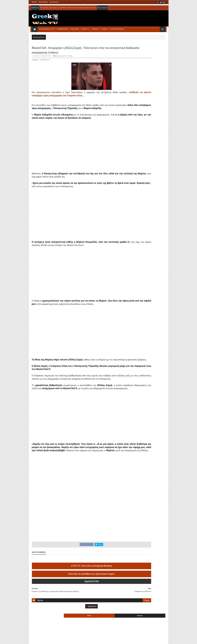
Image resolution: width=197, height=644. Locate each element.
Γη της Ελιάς (44, 7)
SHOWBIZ (75, 28)
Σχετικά (34, 2)
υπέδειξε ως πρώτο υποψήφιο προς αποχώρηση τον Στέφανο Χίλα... (69, 105)
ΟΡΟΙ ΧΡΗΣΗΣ (44, 640)
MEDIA (95, 28)
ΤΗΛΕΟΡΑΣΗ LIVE (47, 28)
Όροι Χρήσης (43, 2)
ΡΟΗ (137, 49)
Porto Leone (71, 7)
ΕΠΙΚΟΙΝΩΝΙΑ (55, 640)
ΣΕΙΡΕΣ (84, 28)
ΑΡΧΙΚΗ (35, 640)
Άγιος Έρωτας (54, 7)
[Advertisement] (78, 547)
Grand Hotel (63, 7)
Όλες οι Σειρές (102, 7)
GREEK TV (35, 7)
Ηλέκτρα (88, 7)
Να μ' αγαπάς (80, 7)
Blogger (111, 640)
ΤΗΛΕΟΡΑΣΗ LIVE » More (143, 157)
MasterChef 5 (61, 65)
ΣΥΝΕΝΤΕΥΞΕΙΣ (117, 28)
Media (70, 65)
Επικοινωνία (54, 2)
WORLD (104, 28)
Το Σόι (94, 7)
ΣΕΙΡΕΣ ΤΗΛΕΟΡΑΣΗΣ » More (145, 173)
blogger (119, 627)
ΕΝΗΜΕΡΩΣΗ (63, 28)
